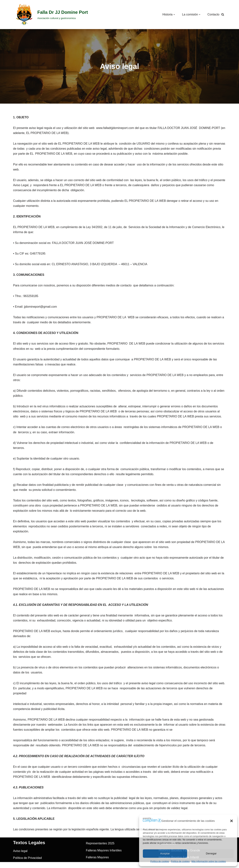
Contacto (213, 14)
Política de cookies (160, 861)
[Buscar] (223, 15)
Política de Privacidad (27, 860)
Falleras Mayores (97, 859)
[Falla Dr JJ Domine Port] (51, 15)
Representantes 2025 (100, 845)
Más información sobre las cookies (209, 861)
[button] (232, 821)
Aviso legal (20, 853)
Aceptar (165, 853)
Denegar (211, 853)
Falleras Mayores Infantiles (104, 852)
